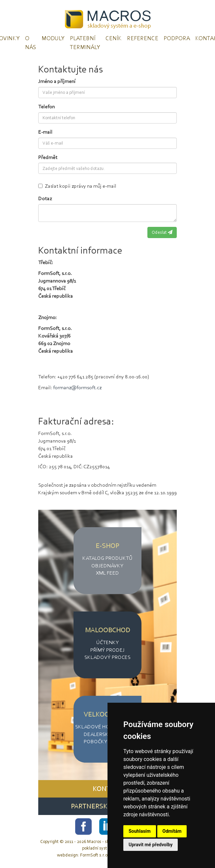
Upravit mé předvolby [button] (151, 845)
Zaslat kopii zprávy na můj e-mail (77, 186)
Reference (143, 38)
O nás (31, 43)
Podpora (177, 38)
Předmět (48, 157)
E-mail (45, 132)
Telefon (46, 107)
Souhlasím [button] (140, 831)
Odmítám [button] (172, 831)
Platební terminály (85, 43)
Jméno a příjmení (57, 81)
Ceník (114, 38)
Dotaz (45, 198)
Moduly (53, 38)
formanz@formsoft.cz (77, 387)
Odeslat (162, 232)
